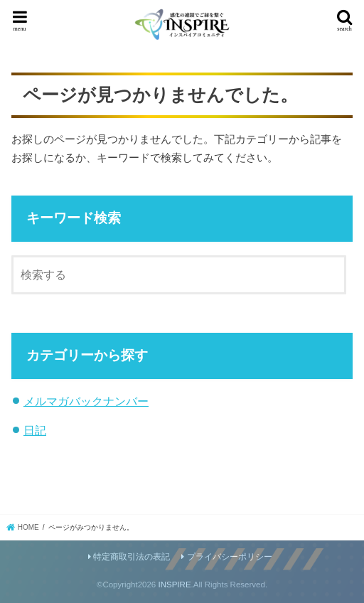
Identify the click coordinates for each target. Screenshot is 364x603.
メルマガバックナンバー (86, 401)
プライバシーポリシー (230, 557)
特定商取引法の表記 (132, 557)
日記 (35, 430)
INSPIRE (174, 585)
